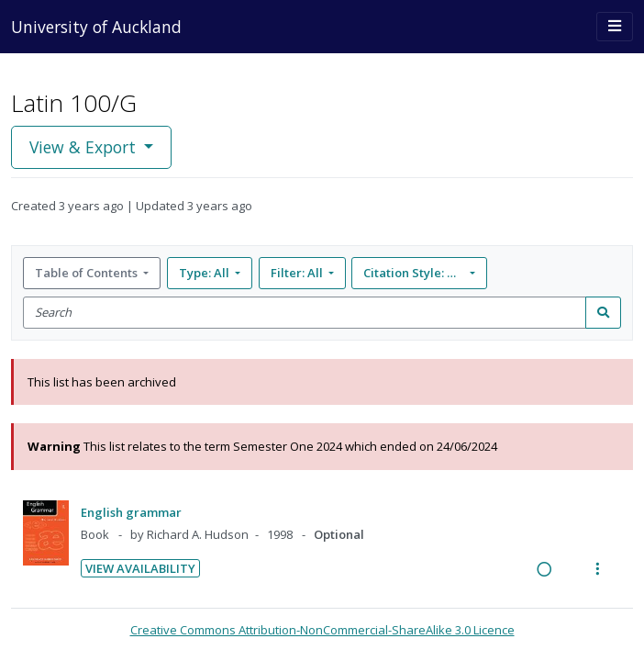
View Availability (140, 568)
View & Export (85, 147)
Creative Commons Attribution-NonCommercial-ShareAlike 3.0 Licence (322, 630)
